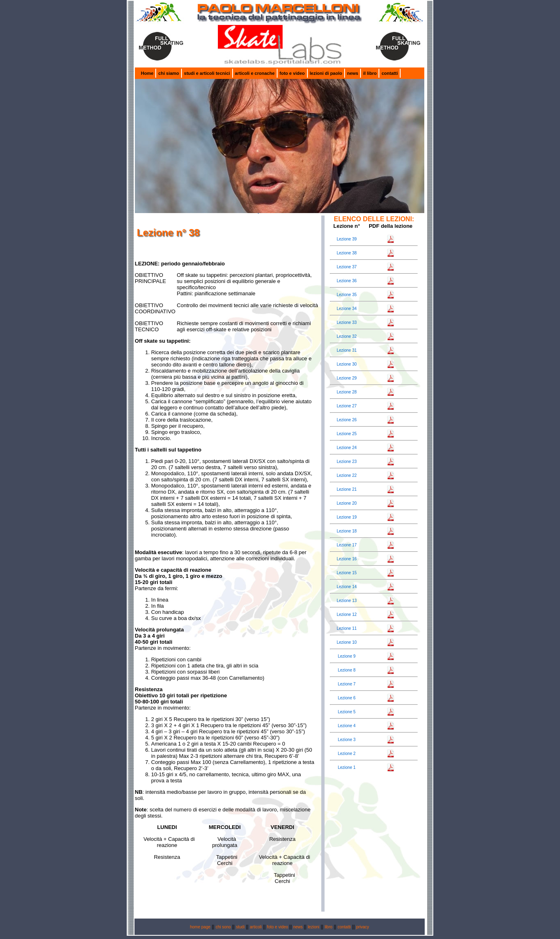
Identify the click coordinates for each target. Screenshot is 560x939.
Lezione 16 (347, 559)
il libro (370, 73)
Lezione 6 (346, 698)
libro (328, 927)
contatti (390, 73)
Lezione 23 (347, 462)
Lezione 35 (347, 295)
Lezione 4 (346, 726)
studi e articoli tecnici (207, 73)
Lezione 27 (347, 406)
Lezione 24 (347, 448)
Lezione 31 (347, 350)
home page (200, 927)
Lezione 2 (346, 754)
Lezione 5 (346, 712)
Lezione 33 (347, 322)
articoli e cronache (255, 73)
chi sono (224, 927)
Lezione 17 (347, 545)
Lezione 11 (347, 628)
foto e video (292, 73)
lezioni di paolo (326, 73)
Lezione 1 (346, 767)
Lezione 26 (347, 420)
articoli (256, 927)
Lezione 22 (347, 475)
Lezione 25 (347, 434)
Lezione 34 (347, 309)
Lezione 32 (347, 336)
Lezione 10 (347, 642)
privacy (363, 927)
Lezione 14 (347, 587)
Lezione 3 (346, 740)
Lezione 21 (347, 489)
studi (240, 927)
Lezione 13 (347, 601)
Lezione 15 (347, 573)
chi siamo (169, 73)
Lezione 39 (347, 239)
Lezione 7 (346, 684)
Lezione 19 (347, 517)
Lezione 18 (347, 531)
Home (147, 73)
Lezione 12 (347, 614)
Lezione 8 (346, 670)
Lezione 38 (347, 253)
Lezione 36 (347, 281)
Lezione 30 (347, 364)
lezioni (314, 927)
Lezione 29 (347, 378)
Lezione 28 (347, 392)
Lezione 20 (347, 503)
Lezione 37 (347, 267)
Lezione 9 (346, 656)
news (353, 73)
